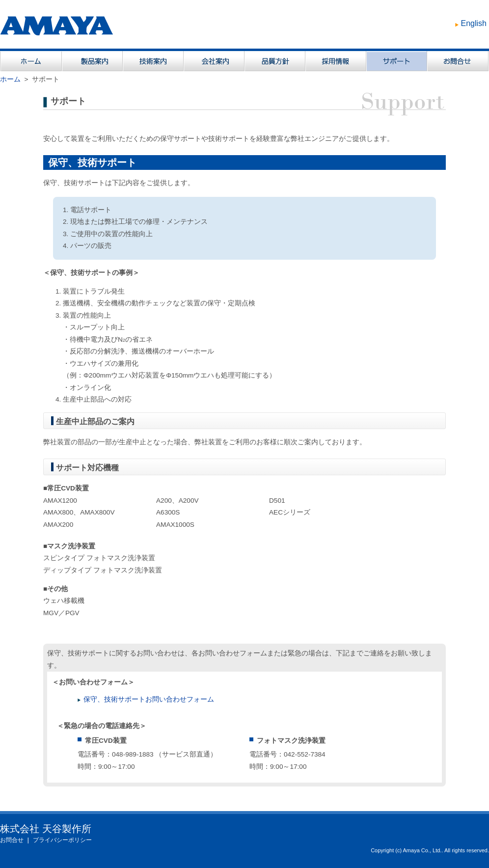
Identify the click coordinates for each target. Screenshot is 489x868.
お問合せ (12, 840)
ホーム (10, 79)
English (474, 23)
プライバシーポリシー (62, 840)
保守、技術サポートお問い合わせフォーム (149, 699)
